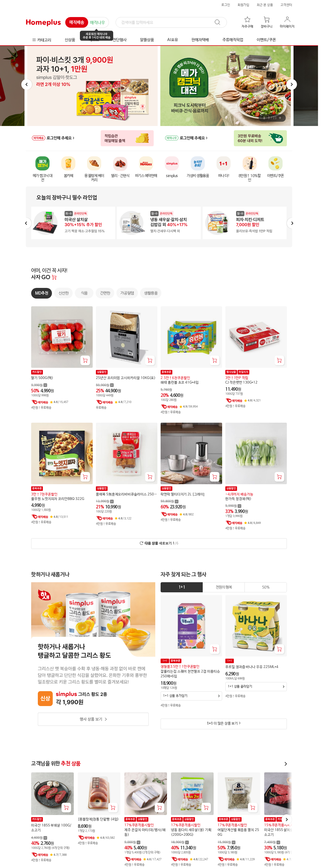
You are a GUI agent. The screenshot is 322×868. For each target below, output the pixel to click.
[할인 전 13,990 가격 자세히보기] (105, 501)
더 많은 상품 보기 (222, 724)
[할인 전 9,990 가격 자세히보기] (39, 385)
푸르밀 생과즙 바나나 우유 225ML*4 (252, 667)
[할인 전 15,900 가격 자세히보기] (227, 842)
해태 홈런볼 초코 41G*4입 (180, 383)
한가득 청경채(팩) (238, 499)
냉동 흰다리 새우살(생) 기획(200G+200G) (191, 832)
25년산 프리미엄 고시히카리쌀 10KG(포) (126, 378)
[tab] (182, 587)
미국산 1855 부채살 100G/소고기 (51, 828)
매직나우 (97, 23)
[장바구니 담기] (85, 360)
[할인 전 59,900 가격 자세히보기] (105, 385)
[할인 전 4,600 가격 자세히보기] (39, 838)
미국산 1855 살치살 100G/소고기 (284, 832)
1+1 (182, 587)
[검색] (171, 23)
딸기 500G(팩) (42, 378)
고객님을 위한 (56, 764)
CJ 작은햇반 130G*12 (241, 383)
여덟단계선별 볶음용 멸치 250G (238, 832)
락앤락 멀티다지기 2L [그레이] (182, 494)
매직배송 (77, 23)
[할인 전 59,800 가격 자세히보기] (170, 501)
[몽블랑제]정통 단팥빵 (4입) (98, 819)
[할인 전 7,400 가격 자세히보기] (272, 842)
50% (266, 587)
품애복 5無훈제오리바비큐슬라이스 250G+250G (126, 494)
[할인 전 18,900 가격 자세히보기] (180, 842)
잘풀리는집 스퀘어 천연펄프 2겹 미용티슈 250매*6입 (190, 674)
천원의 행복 (224, 587)
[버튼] (264, 118)
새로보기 (162, 543)
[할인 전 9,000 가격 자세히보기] (132, 842)
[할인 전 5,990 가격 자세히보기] (233, 506)
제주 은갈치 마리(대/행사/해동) (145, 832)
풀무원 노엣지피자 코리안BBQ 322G (58, 499)
